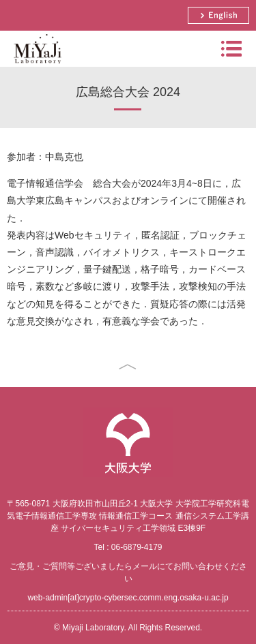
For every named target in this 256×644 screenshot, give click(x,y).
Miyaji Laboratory (36, 66)
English (218, 15)
